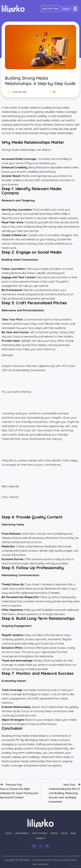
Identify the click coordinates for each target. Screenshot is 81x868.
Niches (54, 833)
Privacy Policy (61, 860)
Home (9, 833)
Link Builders (22, 833)
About (64, 833)
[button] (75, 9)
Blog (73, 833)
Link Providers (40, 833)
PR (54, 92)
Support (40, 838)
